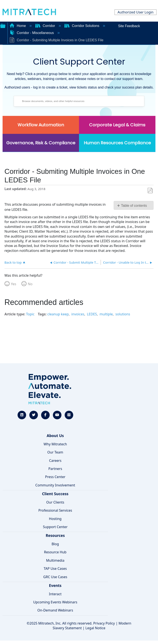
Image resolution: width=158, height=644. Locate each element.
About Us (55, 436)
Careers (55, 461)
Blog (55, 544)
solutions (123, 314)
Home (18, 26)
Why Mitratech (55, 444)
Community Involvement (55, 485)
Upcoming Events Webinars (55, 602)
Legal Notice (95, 628)
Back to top (13, 262)
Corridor (46, 26)
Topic (30, 314)
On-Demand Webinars (55, 610)
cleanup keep (58, 314)
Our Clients (55, 502)
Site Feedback (129, 26)
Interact (55, 594)
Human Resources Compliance (117, 143)
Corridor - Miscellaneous (32, 33)
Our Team (55, 452)
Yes (14, 284)
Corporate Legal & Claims (117, 125)
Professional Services (55, 510)
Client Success (55, 494)
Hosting (55, 519)
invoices (78, 314)
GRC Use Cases (55, 577)
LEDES (92, 314)
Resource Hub (55, 552)
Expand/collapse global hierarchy (3, 25)
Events (55, 585)
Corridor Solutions (82, 26)
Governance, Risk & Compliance (41, 143)
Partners (55, 469)
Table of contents (134, 206)
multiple (106, 314)
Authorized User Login (136, 12)
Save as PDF (150, 191)
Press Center (55, 477)
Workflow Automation (41, 125)
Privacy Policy (104, 623)
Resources (55, 535)
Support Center (55, 527)
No (30, 284)
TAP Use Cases (55, 569)
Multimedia (55, 560)
